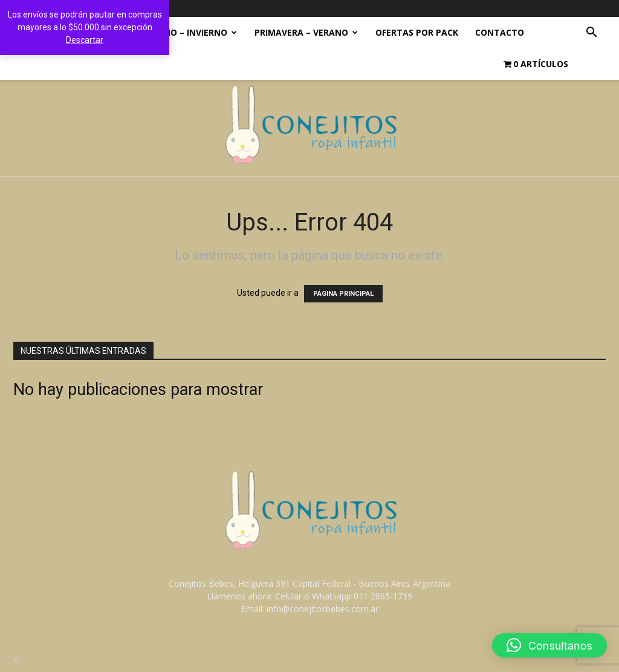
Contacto (500, 32)
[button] (591, 34)
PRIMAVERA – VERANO (306, 32)
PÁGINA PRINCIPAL (343, 294)
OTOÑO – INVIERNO (191, 32)
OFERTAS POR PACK (417, 32)
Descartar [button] (85, 40)
